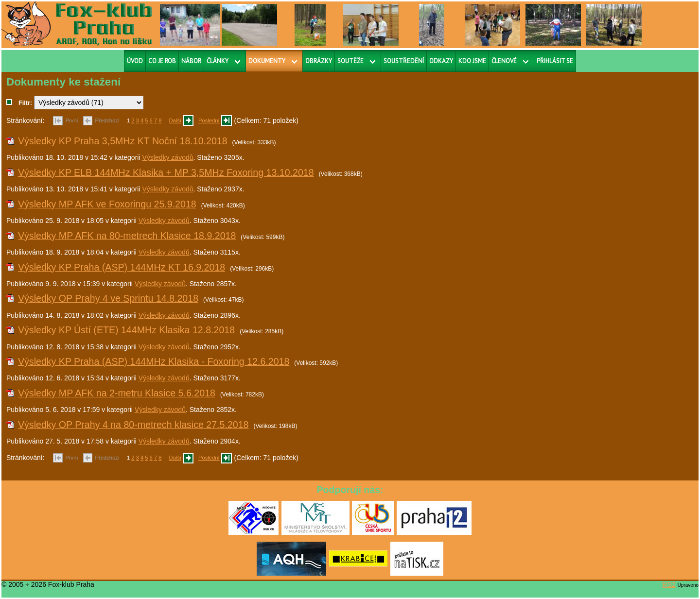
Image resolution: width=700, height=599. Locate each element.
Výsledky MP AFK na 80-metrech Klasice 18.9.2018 (127, 236)
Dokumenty (267, 61)
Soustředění (404, 61)
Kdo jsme (472, 61)
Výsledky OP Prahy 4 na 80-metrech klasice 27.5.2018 (133, 425)
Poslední (209, 120)
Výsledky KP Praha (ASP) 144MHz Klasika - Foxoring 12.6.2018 (154, 361)
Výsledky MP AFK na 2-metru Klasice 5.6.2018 (117, 393)
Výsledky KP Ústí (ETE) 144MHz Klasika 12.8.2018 (126, 330)
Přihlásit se (555, 61)
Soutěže (350, 61)
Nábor (191, 61)
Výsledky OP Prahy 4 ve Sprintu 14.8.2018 (108, 298)
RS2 (669, 584)
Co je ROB (162, 61)
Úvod (135, 61)
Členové (504, 61)
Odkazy (441, 61)
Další (175, 120)
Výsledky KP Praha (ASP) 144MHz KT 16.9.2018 (122, 267)
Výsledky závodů (167, 157)
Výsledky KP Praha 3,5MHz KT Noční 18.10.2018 (123, 141)
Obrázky (319, 61)
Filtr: (25, 103)
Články (218, 61)
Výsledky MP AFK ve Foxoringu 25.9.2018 (107, 204)
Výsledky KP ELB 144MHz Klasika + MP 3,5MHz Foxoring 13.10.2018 (166, 172)
